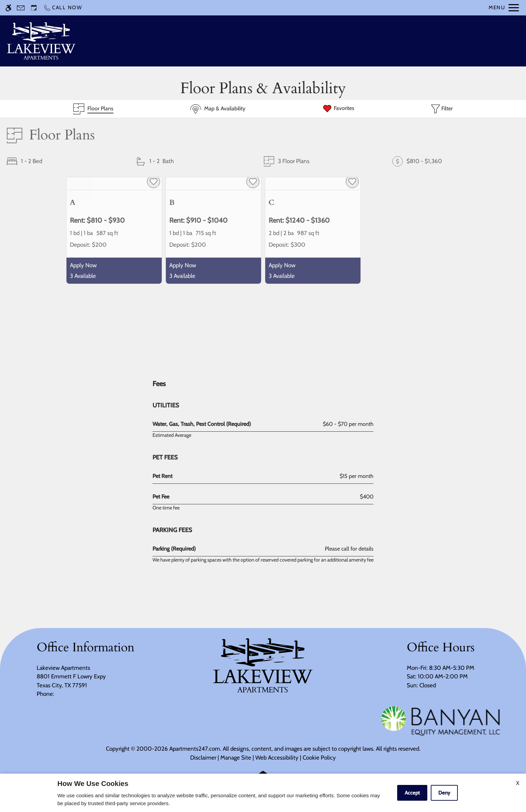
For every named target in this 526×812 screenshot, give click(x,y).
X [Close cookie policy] (518, 783)
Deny (444, 793)
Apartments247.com (195, 749)
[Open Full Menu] (504, 8)
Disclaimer (203, 758)
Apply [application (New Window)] (302, 41)
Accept (412, 793)
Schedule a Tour (257, 41)
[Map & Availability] (218, 109)
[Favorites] (338, 109)
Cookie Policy (319, 758)
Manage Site (236, 758)
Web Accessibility (277, 758)
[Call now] (63, 8)
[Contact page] (21, 8)
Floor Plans (339, 41)
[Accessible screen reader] (8, 8)
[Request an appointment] (34, 8)
